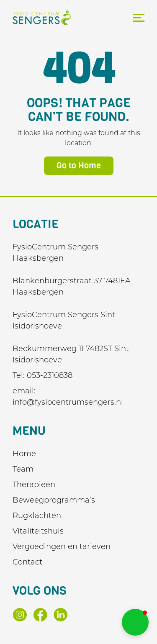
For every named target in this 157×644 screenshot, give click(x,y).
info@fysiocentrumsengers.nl (68, 402)
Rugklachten (37, 516)
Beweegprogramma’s (54, 500)
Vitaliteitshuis (38, 531)
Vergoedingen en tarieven (62, 547)
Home (24, 454)
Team (23, 469)
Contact (27, 562)
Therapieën (34, 485)
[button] (135, 622)
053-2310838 (50, 375)
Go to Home (79, 165)
